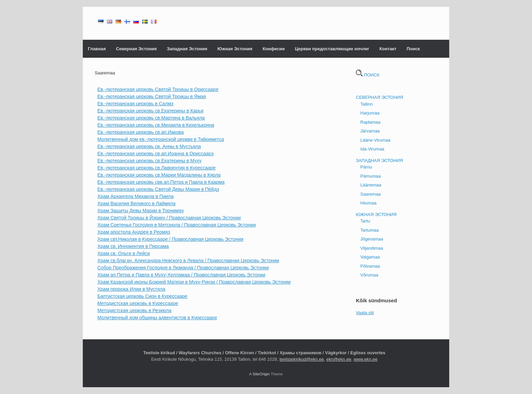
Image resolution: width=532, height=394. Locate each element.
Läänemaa (371, 185)
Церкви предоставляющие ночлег (332, 49)
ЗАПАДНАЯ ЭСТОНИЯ (379, 160)
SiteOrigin (261, 374)
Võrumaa (369, 275)
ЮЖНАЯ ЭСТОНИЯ (376, 214)
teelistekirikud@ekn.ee (302, 359)
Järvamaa (370, 131)
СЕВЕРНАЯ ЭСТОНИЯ (379, 97)
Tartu (365, 221)
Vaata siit (365, 313)
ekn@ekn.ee (339, 359)
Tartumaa (369, 230)
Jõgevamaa (372, 239)
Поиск (413, 49)
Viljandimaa (372, 248)
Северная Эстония (136, 49)
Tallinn (367, 104)
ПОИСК (368, 75)
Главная (97, 49)
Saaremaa (370, 194)
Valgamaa (370, 257)
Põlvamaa (370, 266)
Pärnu (366, 167)
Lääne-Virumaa (375, 140)
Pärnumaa (370, 176)
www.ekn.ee (365, 359)
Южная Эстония (235, 49)
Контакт (388, 49)
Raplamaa (370, 122)
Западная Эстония (187, 49)
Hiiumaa (368, 203)
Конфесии (274, 49)
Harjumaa (370, 113)
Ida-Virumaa (372, 149)
